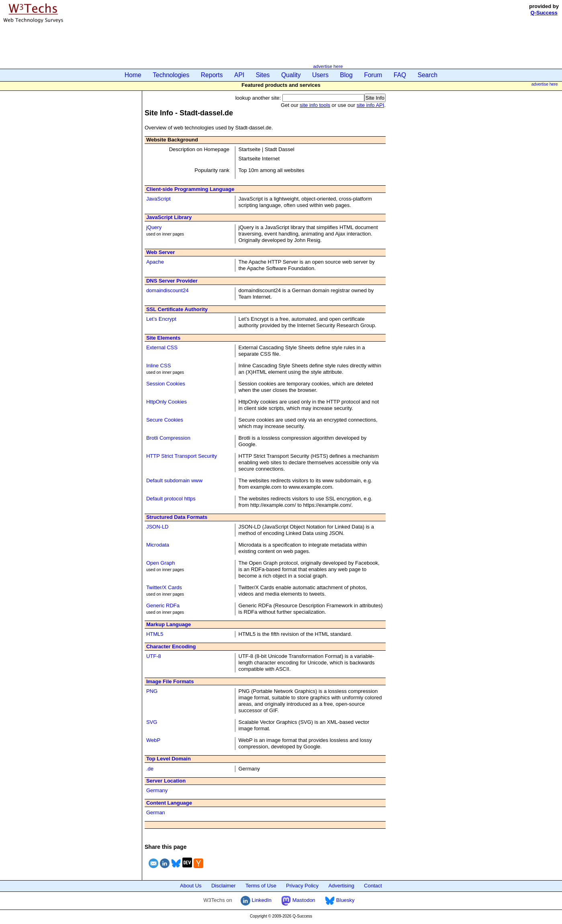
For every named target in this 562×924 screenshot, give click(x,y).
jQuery (154, 227)
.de (150, 769)
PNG (152, 691)
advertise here (328, 66)
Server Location (166, 781)
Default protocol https (171, 499)
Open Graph (161, 563)
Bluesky (340, 900)
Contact (373, 886)
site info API (371, 105)
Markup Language (169, 624)
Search (428, 75)
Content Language (169, 803)
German (156, 812)
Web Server (160, 252)
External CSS (162, 347)
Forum (373, 75)
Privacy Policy (302, 886)
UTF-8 (154, 656)
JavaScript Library (169, 217)
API (239, 75)
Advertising (341, 886)
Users (320, 75)
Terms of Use (261, 886)
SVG (152, 722)
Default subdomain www (174, 480)
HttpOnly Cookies (167, 402)
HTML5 (155, 634)
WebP (153, 740)
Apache (155, 262)
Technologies (171, 75)
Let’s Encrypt (161, 319)
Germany (157, 790)
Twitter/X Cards (164, 587)
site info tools (315, 105)
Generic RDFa (163, 605)
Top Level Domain (169, 759)
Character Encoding (171, 646)
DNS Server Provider (172, 281)
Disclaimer (224, 886)
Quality (291, 75)
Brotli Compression (168, 438)
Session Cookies (166, 384)
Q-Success (544, 13)
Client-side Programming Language (190, 189)
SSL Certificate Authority (177, 309)
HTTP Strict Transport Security (182, 456)
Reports (212, 75)
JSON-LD (157, 527)
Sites (263, 75)
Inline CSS (158, 366)
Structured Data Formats (177, 517)
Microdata (158, 545)
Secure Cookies (165, 420)
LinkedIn (256, 900)
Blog (346, 75)
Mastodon (298, 900)
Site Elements (163, 338)
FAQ (400, 75)
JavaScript (158, 199)
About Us (191, 886)
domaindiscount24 (168, 290)
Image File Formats (170, 681)
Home (133, 75)
